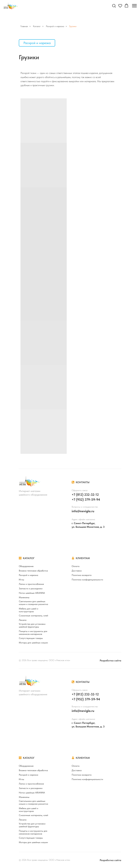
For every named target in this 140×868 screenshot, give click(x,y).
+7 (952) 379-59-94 (86, 500)
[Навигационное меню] (134, 6)
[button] (114, 6)
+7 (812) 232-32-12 (85, 495)
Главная (24, 26)
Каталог (37, 26)
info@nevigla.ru (83, 511)
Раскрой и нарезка (55, 26)
